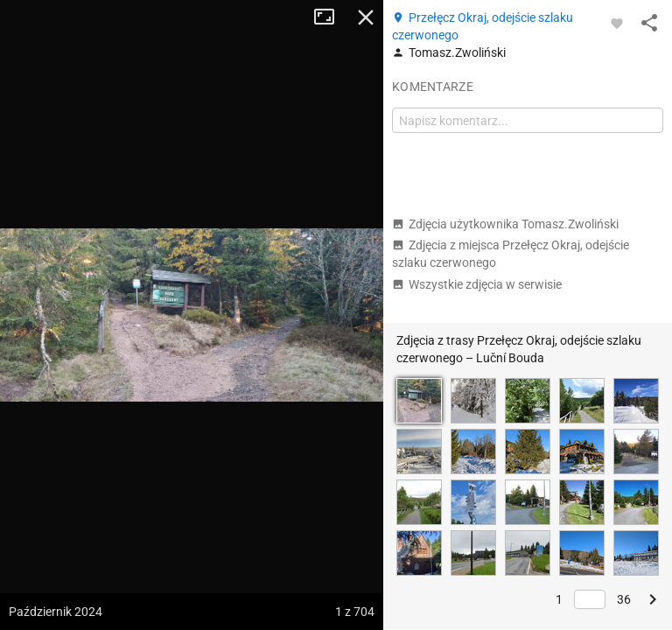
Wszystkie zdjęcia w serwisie (477, 284)
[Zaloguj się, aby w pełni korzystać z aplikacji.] (617, 23)
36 (624, 599)
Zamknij (366, 17)
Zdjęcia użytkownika (505, 224)
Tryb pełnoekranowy (331, 17)
